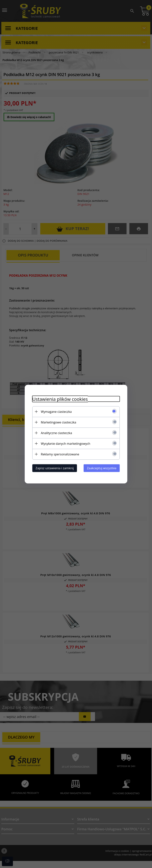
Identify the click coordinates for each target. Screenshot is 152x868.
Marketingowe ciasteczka (59, 422)
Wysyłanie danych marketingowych (66, 443)
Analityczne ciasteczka (56, 433)
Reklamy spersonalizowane (60, 454)
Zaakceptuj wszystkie (102, 468)
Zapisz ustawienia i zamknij (55, 468)
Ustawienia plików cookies (60, 399)
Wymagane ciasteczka (56, 411)
